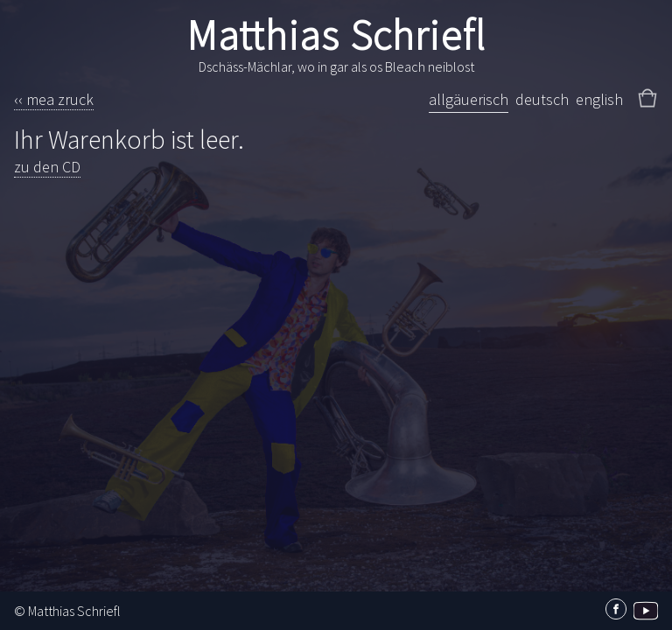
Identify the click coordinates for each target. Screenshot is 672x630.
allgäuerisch (469, 99)
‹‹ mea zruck (54, 99)
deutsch (542, 99)
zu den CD (47, 167)
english (599, 99)
